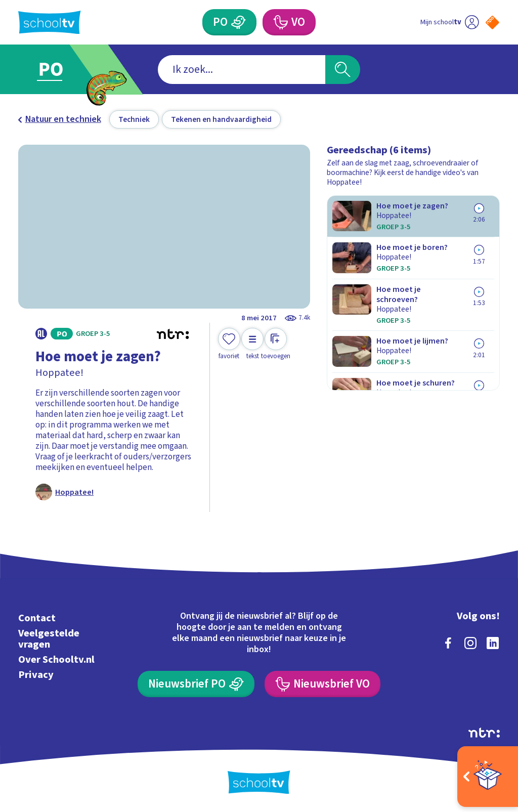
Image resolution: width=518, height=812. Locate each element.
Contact (37, 618)
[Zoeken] (342, 70)
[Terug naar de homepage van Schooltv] (50, 23)
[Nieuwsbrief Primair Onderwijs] (196, 684)
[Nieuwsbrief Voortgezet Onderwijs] (322, 684)
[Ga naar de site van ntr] (484, 733)
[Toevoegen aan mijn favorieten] (229, 344)
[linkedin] (493, 643)
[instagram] (470, 643)
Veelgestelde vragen (49, 639)
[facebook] (448, 643)
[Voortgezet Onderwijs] (289, 22)
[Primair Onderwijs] (229, 22)
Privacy (36, 675)
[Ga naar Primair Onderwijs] (66, 70)
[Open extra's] (488, 777)
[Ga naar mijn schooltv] (449, 22)
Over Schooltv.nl (56, 659)
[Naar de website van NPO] (492, 23)
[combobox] (242, 70)
